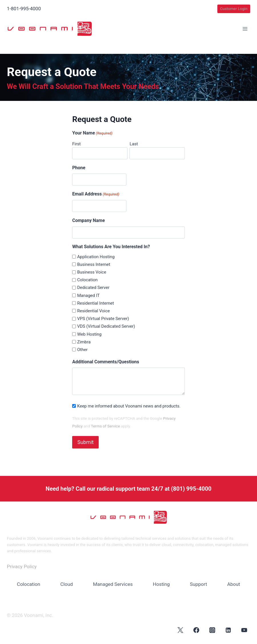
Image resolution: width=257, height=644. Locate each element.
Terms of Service (106, 426)
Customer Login (234, 9)
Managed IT (88, 295)
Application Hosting (96, 257)
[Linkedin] (228, 630)
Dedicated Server (93, 288)
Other (82, 350)
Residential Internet (95, 303)
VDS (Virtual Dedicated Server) (106, 326)
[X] (180, 630)
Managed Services (113, 584)
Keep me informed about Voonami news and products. (129, 406)
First (76, 144)
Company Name (88, 220)
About (233, 584)
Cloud (67, 584)
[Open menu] (245, 29)
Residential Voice (93, 311)
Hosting (161, 584)
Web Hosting (89, 334)
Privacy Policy (22, 566)
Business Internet (94, 264)
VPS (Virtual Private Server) (103, 319)
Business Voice (92, 272)
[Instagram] (212, 630)
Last (134, 144)
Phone (79, 168)
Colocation (87, 280)
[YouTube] (244, 630)
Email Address (96, 194)
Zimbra (84, 342)
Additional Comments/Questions (106, 362)
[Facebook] (196, 630)
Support (199, 584)
